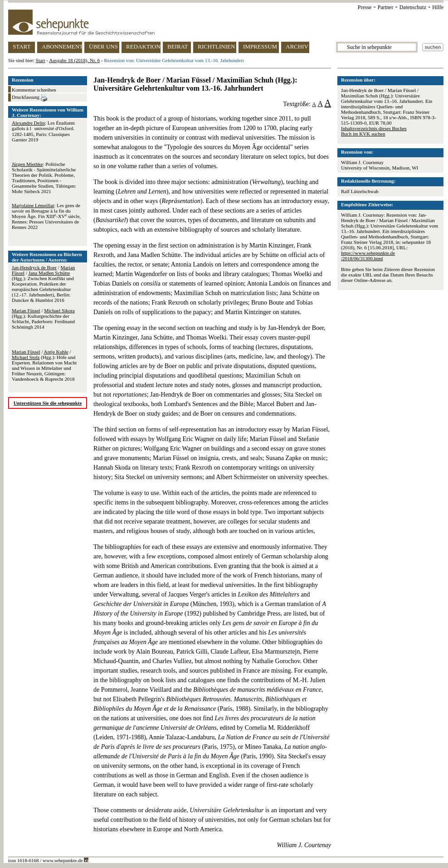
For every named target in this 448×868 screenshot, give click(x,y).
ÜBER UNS (103, 46)
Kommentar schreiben (34, 90)
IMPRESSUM (260, 46)
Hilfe (438, 7)
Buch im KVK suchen (363, 134)
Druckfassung (29, 98)
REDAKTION (143, 46)
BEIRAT (178, 46)
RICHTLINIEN (216, 46)
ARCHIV (297, 46)
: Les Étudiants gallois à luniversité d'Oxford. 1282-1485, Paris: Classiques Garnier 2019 (43, 131)
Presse (365, 7)
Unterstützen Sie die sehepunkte (48, 403)
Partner (386, 7)
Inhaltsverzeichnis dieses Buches (374, 128)
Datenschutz (413, 7)
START (22, 46)
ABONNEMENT (62, 46)
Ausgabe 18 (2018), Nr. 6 (74, 60)
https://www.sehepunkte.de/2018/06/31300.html (368, 256)
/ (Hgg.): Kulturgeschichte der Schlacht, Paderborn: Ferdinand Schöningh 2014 (43, 319)
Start (41, 60)
